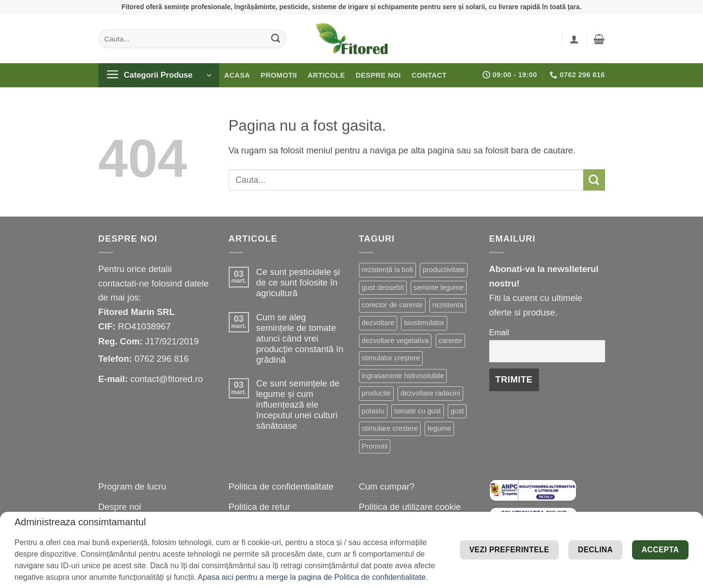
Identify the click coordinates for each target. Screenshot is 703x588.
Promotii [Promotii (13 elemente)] (375, 446)
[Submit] (275, 39)
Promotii (279, 75)
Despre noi (378, 75)
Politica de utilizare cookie (410, 507)
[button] (574, 39)
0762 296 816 (162, 359)
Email (499, 333)
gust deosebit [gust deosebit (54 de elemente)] (383, 287)
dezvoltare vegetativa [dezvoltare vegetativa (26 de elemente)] (395, 341)
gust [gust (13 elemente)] (457, 411)
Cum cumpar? (387, 486)
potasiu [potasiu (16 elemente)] (373, 411)
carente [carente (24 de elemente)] (450, 341)
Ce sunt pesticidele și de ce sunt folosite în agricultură (298, 282)
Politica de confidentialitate (281, 486)
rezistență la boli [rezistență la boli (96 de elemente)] (387, 270)
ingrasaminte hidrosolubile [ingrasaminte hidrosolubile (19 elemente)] (403, 376)
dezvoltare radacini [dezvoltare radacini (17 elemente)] (430, 393)
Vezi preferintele (630, 535)
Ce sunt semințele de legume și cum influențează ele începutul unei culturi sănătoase (298, 404)
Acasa (237, 75)
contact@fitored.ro (167, 379)
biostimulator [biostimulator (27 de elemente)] (424, 323)
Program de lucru (132, 486)
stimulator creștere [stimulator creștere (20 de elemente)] (391, 358)
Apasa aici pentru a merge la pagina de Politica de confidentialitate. (313, 577)
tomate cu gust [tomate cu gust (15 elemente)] (417, 411)
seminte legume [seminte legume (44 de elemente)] (439, 287)
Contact (429, 75)
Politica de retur (260, 507)
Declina (573, 564)
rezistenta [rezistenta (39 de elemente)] (448, 305)
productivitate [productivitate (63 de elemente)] (444, 270)
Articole (326, 75)
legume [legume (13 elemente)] (439, 428)
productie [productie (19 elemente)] (377, 393)
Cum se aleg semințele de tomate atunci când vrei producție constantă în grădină (300, 338)
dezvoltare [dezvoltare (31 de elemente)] (378, 323)
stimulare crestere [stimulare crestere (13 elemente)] (390, 428)
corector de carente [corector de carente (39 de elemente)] (393, 305)
